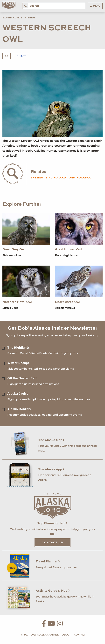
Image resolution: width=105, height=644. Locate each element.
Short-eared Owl (68, 302)
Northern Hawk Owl (17, 302)
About (67, 635)
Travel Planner (48, 562)
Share (20, 56)
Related (39, 172)
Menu (95, 6)
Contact (80, 635)
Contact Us (53, 543)
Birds (31, 18)
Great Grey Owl (14, 249)
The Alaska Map (51, 440)
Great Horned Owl (69, 249)
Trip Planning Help (53, 523)
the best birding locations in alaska (61, 178)
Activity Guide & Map (53, 591)
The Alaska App (51, 469)
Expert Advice (12, 18)
